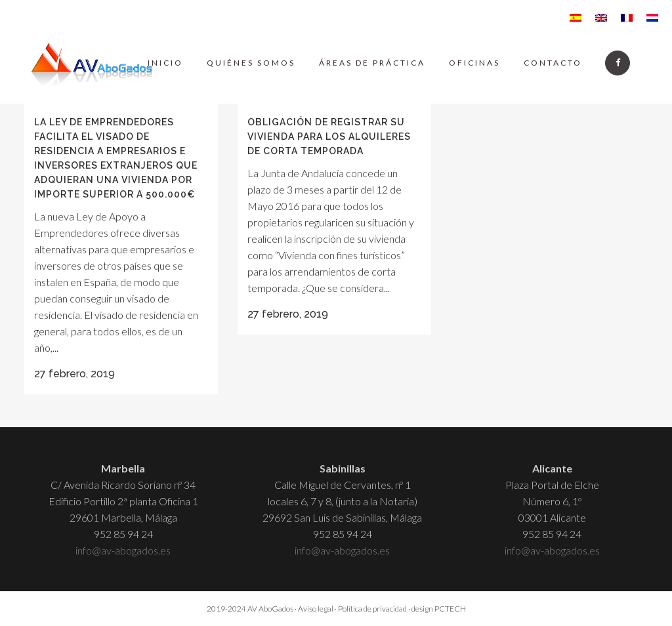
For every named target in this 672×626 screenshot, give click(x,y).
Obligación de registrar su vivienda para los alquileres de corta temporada (329, 136)
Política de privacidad (372, 609)
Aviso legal (316, 609)
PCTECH (450, 609)
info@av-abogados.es (123, 550)
